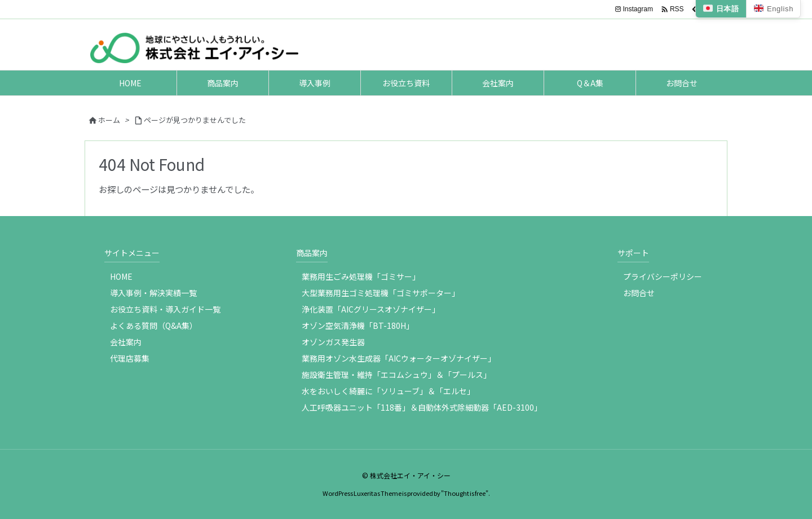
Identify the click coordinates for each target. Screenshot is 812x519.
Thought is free (465, 493)
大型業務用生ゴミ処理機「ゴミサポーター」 (381, 293)
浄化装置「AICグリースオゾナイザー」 (371, 309)
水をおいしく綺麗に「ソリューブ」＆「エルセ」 (388, 391)
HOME (121, 276)
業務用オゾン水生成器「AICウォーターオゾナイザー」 (399, 358)
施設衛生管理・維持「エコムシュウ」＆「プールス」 (396, 375)
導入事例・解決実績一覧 (153, 293)
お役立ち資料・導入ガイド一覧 (165, 309)
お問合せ (639, 293)
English (773, 9)
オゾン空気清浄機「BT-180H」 (358, 326)
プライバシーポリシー (663, 276)
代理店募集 (130, 358)
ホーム (109, 120)
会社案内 (126, 342)
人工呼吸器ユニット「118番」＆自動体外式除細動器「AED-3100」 (422, 407)
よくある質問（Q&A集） (154, 326)
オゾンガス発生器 (333, 342)
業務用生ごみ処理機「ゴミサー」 (361, 276)
